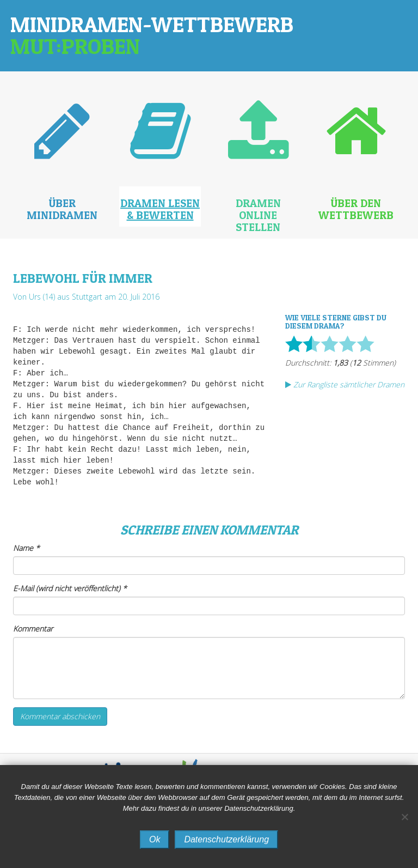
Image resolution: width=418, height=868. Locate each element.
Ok (155, 839)
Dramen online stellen (258, 215)
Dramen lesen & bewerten (160, 209)
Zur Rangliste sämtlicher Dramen (345, 384)
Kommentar (33, 629)
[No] (404, 817)
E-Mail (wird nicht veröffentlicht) (70, 588)
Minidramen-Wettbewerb (152, 35)
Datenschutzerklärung (226, 839)
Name (26, 548)
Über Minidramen (62, 209)
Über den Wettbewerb (356, 209)
